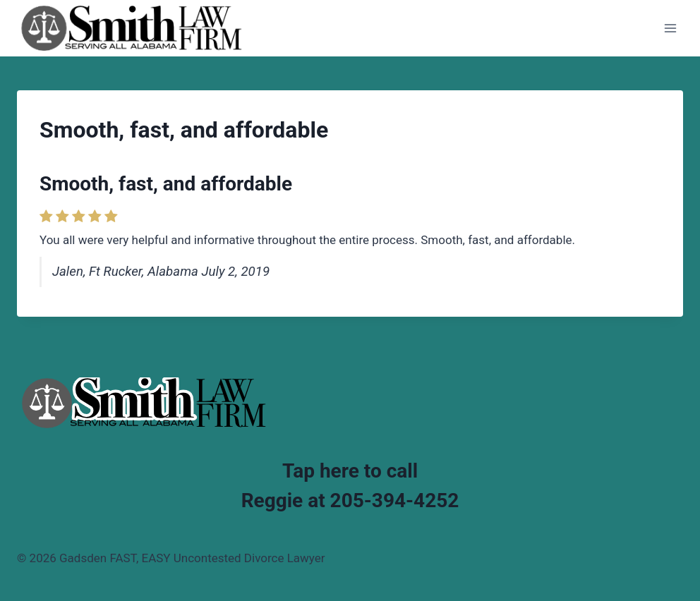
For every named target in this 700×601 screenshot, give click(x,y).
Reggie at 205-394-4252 (350, 500)
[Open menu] (670, 28)
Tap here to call (350, 471)
